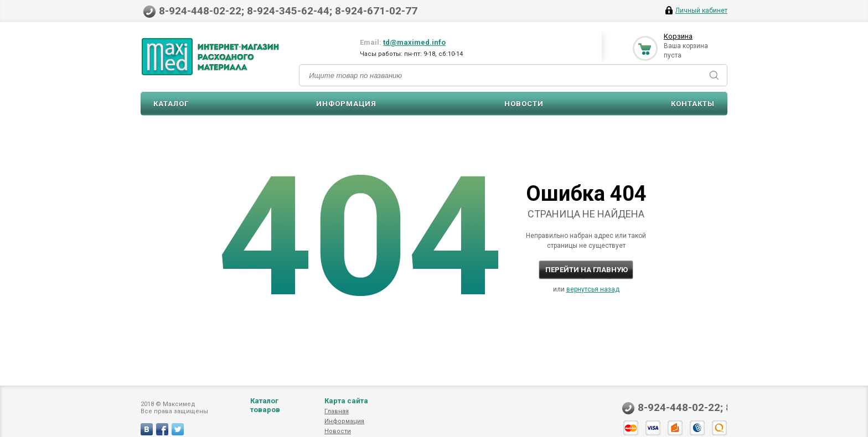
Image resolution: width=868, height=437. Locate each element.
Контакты (693, 104)
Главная (337, 411)
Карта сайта (346, 401)
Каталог (171, 104)
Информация (346, 104)
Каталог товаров (265, 405)
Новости (524, 104)
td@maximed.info (414, 42)
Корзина (678, 36)
